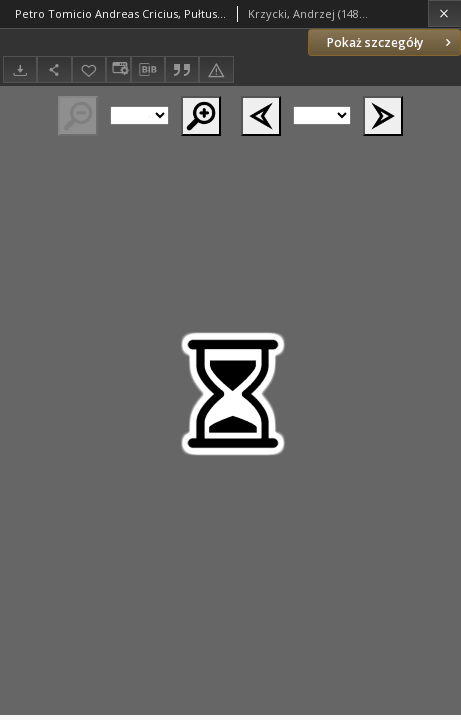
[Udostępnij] (54, 69)
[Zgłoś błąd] (216, 69)
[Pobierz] (20, 69)
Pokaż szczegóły (391, 42)
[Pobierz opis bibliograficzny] (148, 70)
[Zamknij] (444, 13)
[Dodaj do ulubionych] (89, 69)
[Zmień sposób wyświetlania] (118, 69)
